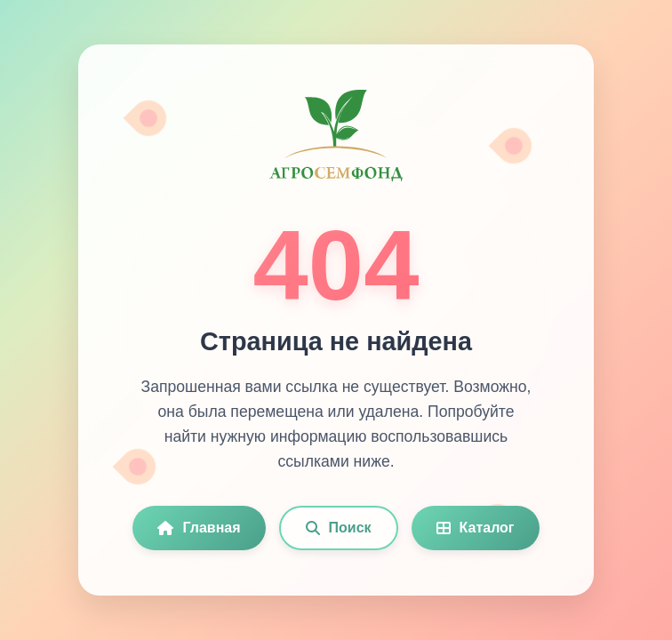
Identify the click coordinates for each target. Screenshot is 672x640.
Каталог (476, 528)
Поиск (339, 528)
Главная (199, 528)
